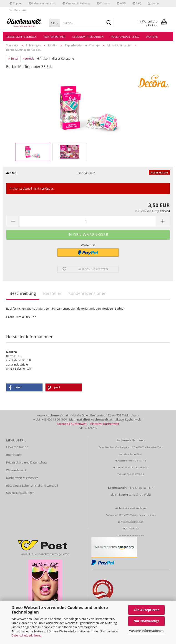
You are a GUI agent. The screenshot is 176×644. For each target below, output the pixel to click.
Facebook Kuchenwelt (72, 424)
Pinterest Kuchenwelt (105, 424)
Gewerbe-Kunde (17, 447)
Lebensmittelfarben (88, 37)
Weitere (152, 37)
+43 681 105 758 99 (133, 474)
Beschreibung (23, 293)
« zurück (28, 58)
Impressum (14, 455)
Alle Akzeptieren (146, 610)
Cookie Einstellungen (20, 493)
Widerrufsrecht (16, 470)
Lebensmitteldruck (42, 3)
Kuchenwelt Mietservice (22, 478)
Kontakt (103, 3)
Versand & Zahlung (76, 3)
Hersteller (52, 293)
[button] (13, 221)
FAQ (137, 3)
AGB (121, 3)
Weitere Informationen (146, 631)
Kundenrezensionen (87, 293)
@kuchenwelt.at (135, 522)
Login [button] (153, 3)
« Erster (13, 58)
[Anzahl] (88, 221)
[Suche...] (54, 23)
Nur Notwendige (146, 621)
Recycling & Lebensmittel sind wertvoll (32, 486)
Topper (16, 3)
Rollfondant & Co (125, 37)
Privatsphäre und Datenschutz (27, 462)
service (122, 522)
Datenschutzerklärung (26, 635)
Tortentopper (54, 37)
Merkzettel (18, 10)
